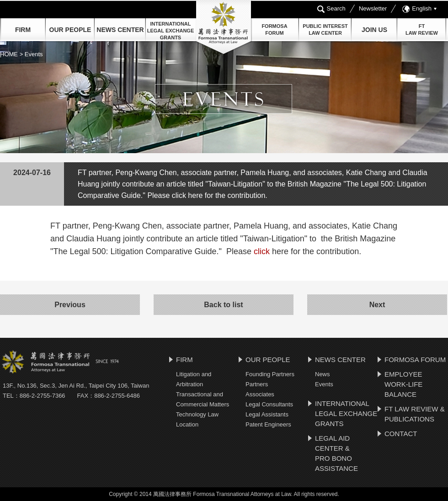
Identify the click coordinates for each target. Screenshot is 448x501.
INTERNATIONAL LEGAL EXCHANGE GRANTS (171, 31)
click (262, 251)
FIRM (23, 30)
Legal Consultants (269, 404)
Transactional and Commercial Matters (203, 399)
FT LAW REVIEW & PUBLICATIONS (415, 414)
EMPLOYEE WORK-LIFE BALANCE (403, 384)
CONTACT (401, 434)
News (323, 374)
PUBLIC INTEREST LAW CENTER (325, 29)
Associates (260, 394)
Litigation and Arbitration (194, 379)
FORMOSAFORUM (274, 29)
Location (187, 424)
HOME (10, 54)
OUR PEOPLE (70, 30)
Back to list (223, 305)
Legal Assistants (267, 414)
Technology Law (197, 414)
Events (324, 384)
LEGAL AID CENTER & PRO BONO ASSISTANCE (336, 453)
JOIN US (374, 30)
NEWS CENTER (340, 360)
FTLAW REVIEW (422, 29)
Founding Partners (270, 374)
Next (377, 305)
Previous (70, 305)
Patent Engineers (268, 424)
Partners (257, 384)
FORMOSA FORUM (415, 360)
